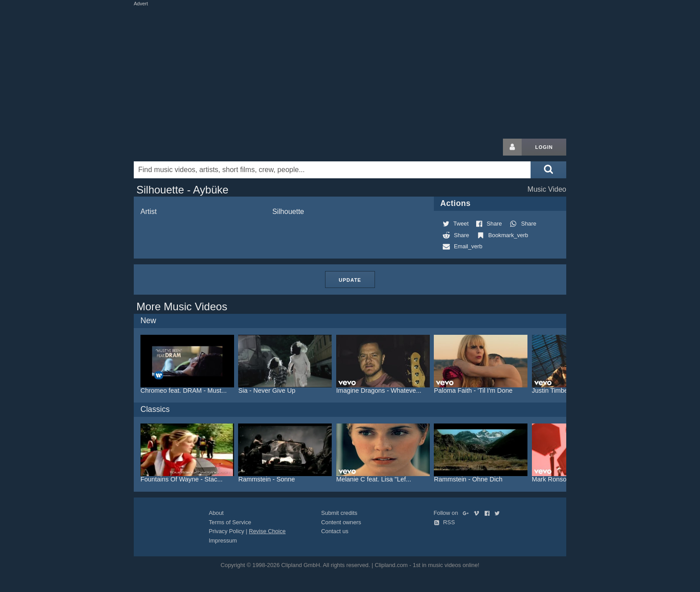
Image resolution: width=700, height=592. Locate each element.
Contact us (335, 531)
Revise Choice (267, 531)
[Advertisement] (350, 70)
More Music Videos (182, 306)
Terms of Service (230, 522)
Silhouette (288, 212)
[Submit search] (548, 170)
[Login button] (512, 147)
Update (350, 280)
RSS (445, 522)
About (216, 513)
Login (544, 147)
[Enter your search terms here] (332, 170)
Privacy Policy (226, 531)
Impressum (223, 541)
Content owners (341, 522)
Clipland (181, 147)
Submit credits (339, 513)
